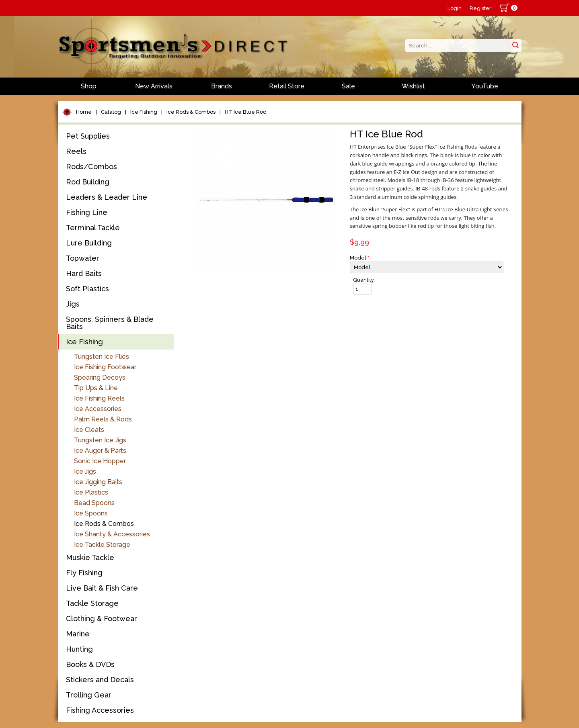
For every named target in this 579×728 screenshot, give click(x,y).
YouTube (485, 86)
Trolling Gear (89, 695)
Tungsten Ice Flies (102, 357)
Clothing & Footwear (102, 619)
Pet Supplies (88, 136)
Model (359, 258)
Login (455, 8)
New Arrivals (154, 86)
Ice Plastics (91, 492)
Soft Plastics (87, 289)
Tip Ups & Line (96, 388)
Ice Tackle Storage (102, 545)
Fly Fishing (84, 573)
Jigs (73, 304)
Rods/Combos (91, 167)
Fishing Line (87, 212)
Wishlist (413, 86)
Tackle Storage (92, 603)
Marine (78, 634)
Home (84, 112)
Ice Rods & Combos (191, 112)
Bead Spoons (94, 503)
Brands (222, 86)
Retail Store (287, 86)
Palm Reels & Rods (103, 419)
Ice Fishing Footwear (105, 367)
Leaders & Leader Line (107, 197)
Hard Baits (84, 273)
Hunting (79, 649)
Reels (76, 151)
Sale (348, 86)
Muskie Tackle (90, 557)
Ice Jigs (85, 471)
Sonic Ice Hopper (100, 461)
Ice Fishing (144, 112)
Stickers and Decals (100, 680)
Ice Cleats (89, 430)
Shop (89, 86)
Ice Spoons (91, 513)
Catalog (111, 112)
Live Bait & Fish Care (102, 588)
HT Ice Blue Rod (246, 112)
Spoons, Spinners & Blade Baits (110, 323)
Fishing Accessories (100, 710)
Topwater (83, 258)
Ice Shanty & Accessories (112, 534)
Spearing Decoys (100, 377)
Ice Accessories (98, 409)
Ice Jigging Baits (98, 482)
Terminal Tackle (93, 228)
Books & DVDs (90, 664)
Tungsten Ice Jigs (100, 440)
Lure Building (89, 243)
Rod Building (88, 182)
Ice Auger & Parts (100, 451)
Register (480, 8)
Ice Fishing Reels (99, 398)
